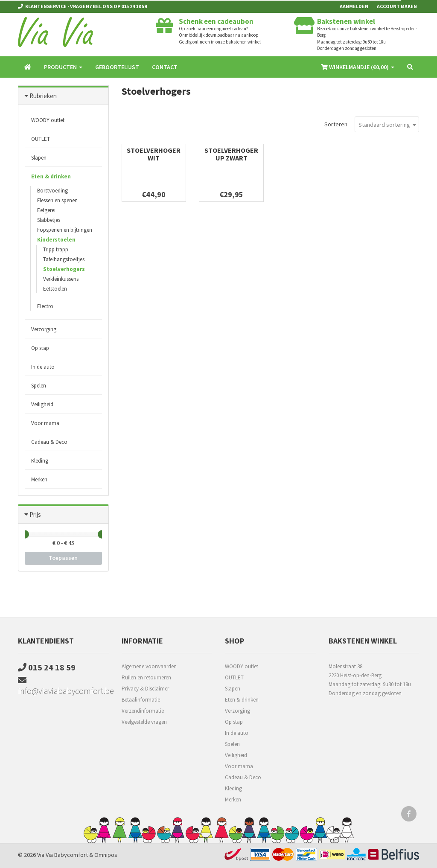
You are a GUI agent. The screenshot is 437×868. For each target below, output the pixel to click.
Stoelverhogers (64, 269)
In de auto (43, 367)
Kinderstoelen (56, 240)
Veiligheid (42, 404)
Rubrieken (43, 96)
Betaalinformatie (141, 700)
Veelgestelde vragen (144, 722)
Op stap (40, 348)
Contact (165, 67)
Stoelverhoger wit (154, 154)
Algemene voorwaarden (149, 666)
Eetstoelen (55, 289)
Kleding (40, 461)
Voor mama (45, 423)
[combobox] (387, 124)
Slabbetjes (49, 220)
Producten (63, 67)
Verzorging (44, 329)
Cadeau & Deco (49, 442)
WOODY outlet (48, 120)
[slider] (25, 534)
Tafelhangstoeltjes (64, 259)
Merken (39, 479)
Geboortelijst (117, 67)
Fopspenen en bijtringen (65, 230)
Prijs (35, 514)
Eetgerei (46, 210)
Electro (45, 306)
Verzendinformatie (143, 711)
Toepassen (63, 558)
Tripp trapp (56, 249)
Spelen (39, 386)
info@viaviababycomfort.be (63, 686)
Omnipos (106, 855)
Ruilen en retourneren (146, 677)
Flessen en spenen (57, 200)
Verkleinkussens (61, 279)
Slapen (39, 158)
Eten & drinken (51, 176)
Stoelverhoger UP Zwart (231, 154)
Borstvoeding (52, 191)
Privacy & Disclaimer (145, 689)
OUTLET (41, 139)
